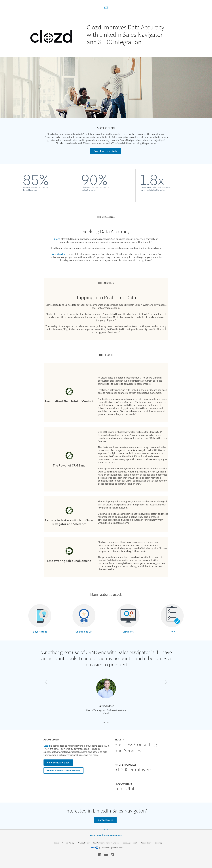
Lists (172, 631)
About (56, 843)
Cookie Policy (68, 843)
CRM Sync (128, 632)
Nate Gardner (59, 254)
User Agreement (130, 843)
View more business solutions (106, 835)
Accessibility (146, 843)
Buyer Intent (40, 632)
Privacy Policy (83, 843)
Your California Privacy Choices (106, 843)
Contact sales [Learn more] (105, 820)
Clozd (57, 239)
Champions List (84, 632)
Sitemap (159, 843)
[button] (46, 682)
